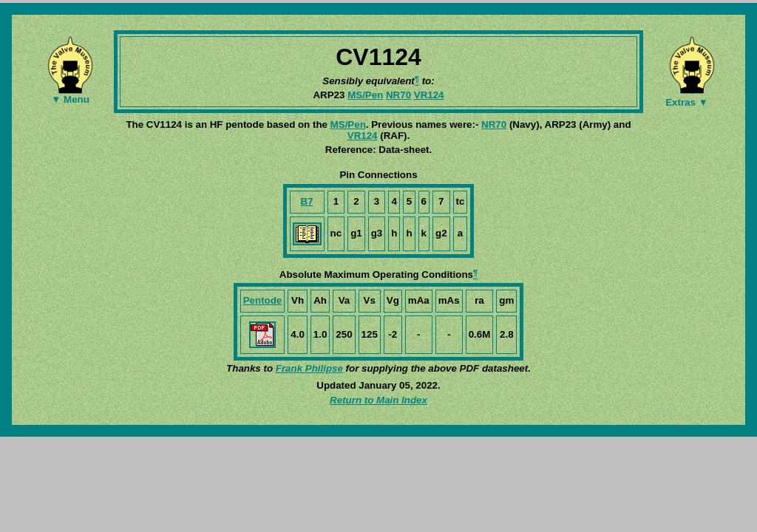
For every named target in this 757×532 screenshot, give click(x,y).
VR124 (429, 95)
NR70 (398, 95)
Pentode (263, 300)
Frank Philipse (309, 368)
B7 (307, 201)
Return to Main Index (378, 400)
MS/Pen (365, 95)
